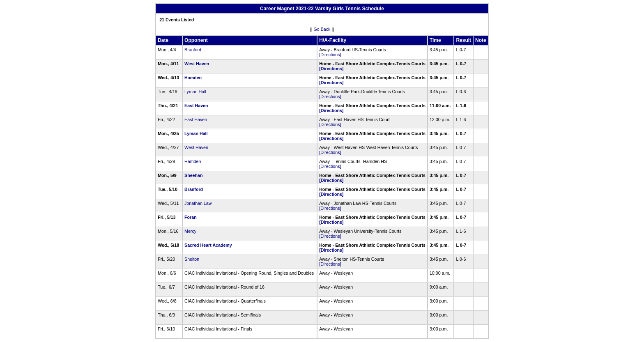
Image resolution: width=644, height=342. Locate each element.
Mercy (190, 231)
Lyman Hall (195, 92)
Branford (193, 50)
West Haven (197, 64)
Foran (191, 217)
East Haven (196, 106)
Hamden (193, 78)
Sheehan (193, 175)
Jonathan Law (198, 203)
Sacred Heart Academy (208, 245)
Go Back (322, 29)
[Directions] (330, 55)
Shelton (192, 259)
